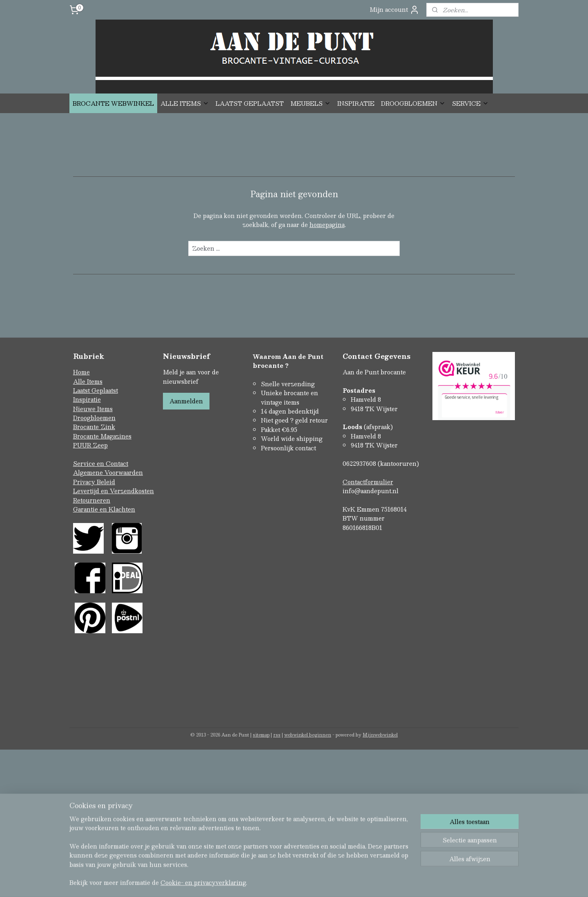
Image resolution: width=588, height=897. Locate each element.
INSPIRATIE (356, 103)
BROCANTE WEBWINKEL (113, 103)
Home (81, 372)
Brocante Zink (94, 427)
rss (277, 735)
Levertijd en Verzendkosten (114, 491)
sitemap (261, 735)
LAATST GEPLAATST (250, 103)
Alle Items (88, 381)
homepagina (327, 225)
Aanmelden (186, 401)
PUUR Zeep (90, 445)
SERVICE (470, 103)
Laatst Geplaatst (96, 390)
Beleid (106, 482)
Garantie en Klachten (104, 509)
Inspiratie (87, 399)
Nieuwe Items (93, 409)
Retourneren (92, 500)
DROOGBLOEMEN (413, 103)
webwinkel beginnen (308, 735)
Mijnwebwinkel (380, 735)
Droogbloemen (94, 418)
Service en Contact (101, 463)
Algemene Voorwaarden (108, 472)
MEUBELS (311, 103)
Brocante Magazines (102, 436)
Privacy (85, 482)
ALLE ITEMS (185, 103)
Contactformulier (368, 482)
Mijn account (394, 10)
